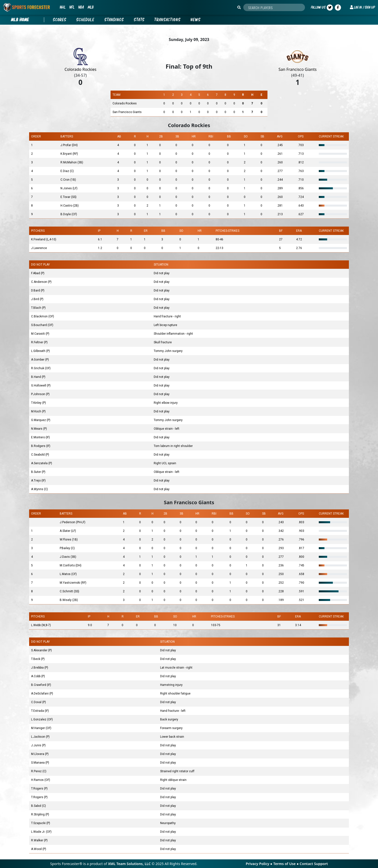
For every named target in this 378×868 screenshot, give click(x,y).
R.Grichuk (38, 368)
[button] (362, 7)
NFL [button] (72, 7)
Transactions (168, 20)
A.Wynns (38, 489)
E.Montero (38, 437)
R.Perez (37, 771)
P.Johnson (38, 394)
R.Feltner (38, 342)
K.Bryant (66, 154)
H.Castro (67, 206)
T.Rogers (38, 789)
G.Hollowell (39, 386)
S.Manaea (38, 763)
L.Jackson (38, 737)
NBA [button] (81, 7)
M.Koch (37, 411)
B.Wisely (66, 600)
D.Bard (36, 290)
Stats (139, 20)
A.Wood (37, 849)
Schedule (85, 20)
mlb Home (20, 20)
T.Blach (37, 308)
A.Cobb (36, 676)
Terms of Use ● (286, 864)
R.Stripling (38, 814)
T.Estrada (38, 711)
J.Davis (65, 557)
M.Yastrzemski (70, 583)
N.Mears (37, 429)
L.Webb (36, 625)
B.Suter (36, 472)
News (196, 20)
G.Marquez (39, 420)
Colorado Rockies (80, 69)
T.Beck (36, 659)
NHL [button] (63, 7)
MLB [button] (91, 7)
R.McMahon (69, 162)
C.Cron (65, 180)
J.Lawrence (39, 248)
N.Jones (66, 188)
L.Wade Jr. (38, 832)
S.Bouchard (39, 325)
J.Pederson (68, 522)
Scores (60, 20)
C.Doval (37, 702)
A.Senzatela (40, 463)
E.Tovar (66, 197)
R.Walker (38, 840)
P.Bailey (65, 548)
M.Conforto (68, 565)
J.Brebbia (38, 668)
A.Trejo (36, 481)
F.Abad (36, 273)
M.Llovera (38, 754)
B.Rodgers (39, 446)
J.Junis (37, 745)
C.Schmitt (67, 591)
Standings (114, 20)
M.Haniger (38, 728)
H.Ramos (38, 780)
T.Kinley (37, 403)
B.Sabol (37, 806)
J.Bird (35, 299)
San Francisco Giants (298, 69)
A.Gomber (38, 360)
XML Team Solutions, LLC (129, 864)
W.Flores (66, 540)
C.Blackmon (40, 316)
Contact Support (314, 864)
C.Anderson (39, 282)
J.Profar (66, 145)
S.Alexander (40, 650)
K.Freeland (39, 239)
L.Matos (66, 574)
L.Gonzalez (39, 719)
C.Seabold (38, 455)
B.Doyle (66, 214)
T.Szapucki (39, 823)
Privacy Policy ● (259, 864)
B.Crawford (39, 685)
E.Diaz (65, 171)
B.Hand (36, 377)
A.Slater (65, 531)
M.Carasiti (38, 334)
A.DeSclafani (40, 694)
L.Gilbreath (39, 351)
